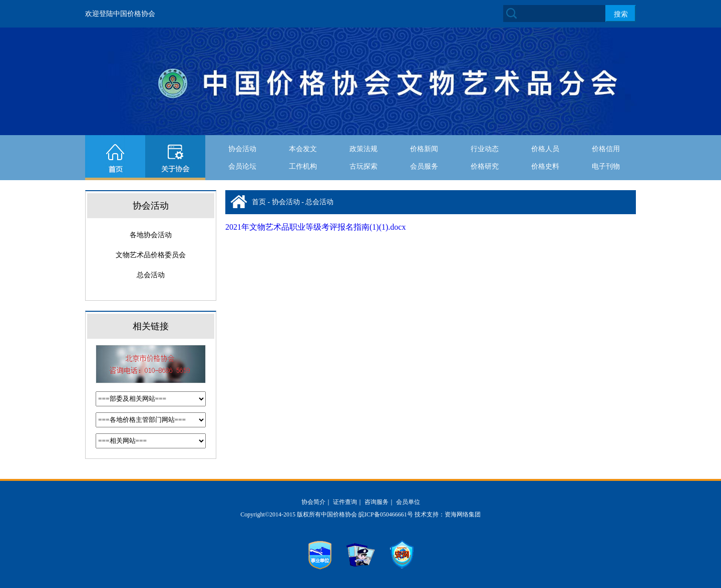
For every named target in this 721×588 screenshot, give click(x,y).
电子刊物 (606, 166)
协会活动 (242, 149)
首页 (259, 202)
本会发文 (303, 149)
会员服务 (424, 166)
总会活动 (151, 275)
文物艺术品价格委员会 (151, 255)
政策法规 (364, 149)
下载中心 (364, 184)
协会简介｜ (316, 502)
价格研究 (485, 166)
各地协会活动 (151, 235)
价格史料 (545, 166)
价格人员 (545, 149)
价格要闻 (485, 184)
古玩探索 (364, 166)
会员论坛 (242, 166)
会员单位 (408, 502)
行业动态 (485, 149)
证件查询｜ (348, 502)
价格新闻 (424, 149)
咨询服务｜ (380, 502)
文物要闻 (606, 184)
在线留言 (303, 184)
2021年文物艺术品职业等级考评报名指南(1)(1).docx (315, 227)
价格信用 (606, 149)
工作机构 (303, 166)
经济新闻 (545, 184)
